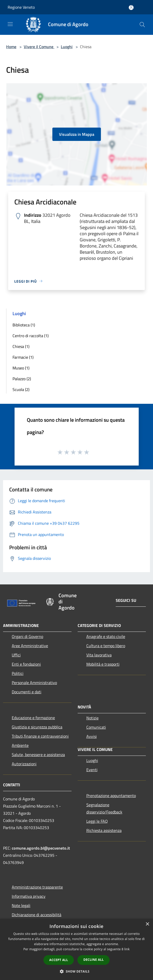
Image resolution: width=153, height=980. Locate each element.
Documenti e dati (27, 692)
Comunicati (96, 727)
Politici (18, 673)
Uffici (16, 655)
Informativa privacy (29, 896)
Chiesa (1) (21, 346)
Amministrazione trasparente (37, 887)
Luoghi (67, 47)
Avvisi (92, 736)
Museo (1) (21, 368)
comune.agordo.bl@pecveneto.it (41, 848)
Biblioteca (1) (24, 325)
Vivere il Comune (39, 47)
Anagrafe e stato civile (106, 636)
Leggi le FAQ (97, 821)
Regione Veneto (21, 7)
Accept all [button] (59, 960)
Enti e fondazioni (26, 664)
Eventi (92, 770)
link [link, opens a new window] (127, 949)
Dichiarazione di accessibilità (37, 915)
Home (11, 47)
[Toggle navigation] (10, 24)
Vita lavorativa (99, 655)
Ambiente (20, 745)
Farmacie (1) (23, 357)
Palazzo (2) (22, 379)
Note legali (21, 905)
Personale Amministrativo (34, 683)
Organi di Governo (27, 636)
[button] (77, 971)
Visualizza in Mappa (77, 134)
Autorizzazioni (24, 764)
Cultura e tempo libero (106, 646)
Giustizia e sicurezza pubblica (37, 727)
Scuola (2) (21, 389)
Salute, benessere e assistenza (38, 755)
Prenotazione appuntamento (111, 796)
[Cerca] (142, 25)
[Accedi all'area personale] (131, 8)
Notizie (92, 718)
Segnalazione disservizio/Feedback (104, 808)
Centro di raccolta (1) (31, 336)
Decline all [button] (93, 960)
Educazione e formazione (33, 718)
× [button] (147, 924)
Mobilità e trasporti (103, 664)
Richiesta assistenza (104, 830)
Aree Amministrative (30, 646)
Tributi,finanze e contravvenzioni (40, 736)
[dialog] (76, 949)
